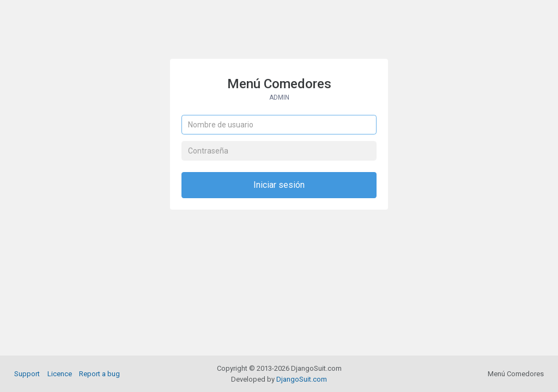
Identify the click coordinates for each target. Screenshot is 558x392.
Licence (60, 374)
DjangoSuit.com (302, 379)
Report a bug (99, 374)
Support (27, 374)
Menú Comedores (279, 89)
